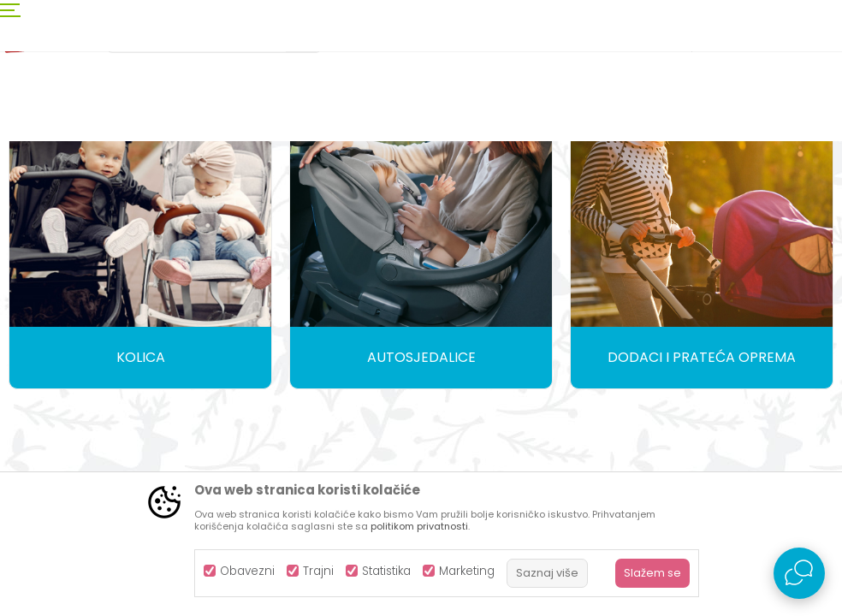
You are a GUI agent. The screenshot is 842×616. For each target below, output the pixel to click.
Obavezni (247, 571)
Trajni (318, 571)
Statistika (386, 571)
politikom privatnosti (419, 526)
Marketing (467, 571)
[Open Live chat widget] (799, 573)
